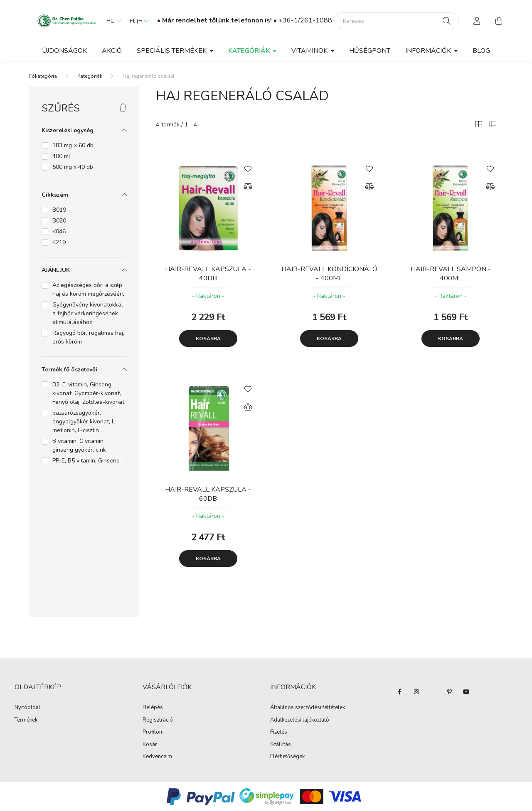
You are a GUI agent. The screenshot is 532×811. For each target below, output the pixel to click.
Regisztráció (158, 720)
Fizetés (279, 732)
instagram (416, 692)
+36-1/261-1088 (305, 20)
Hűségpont (370, 51)
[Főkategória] (43, 76)
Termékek (26, 720)
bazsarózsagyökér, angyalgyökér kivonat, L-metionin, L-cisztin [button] (85, 422)
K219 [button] (59, 242)
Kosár (150, 745)
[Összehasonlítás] (248, 187)
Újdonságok (64, 51)
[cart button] (499, 21)
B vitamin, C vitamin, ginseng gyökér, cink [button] (79, 445)
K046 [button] (59, 231)
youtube (466, 692)
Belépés (153, 708)
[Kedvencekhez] (248, 168)
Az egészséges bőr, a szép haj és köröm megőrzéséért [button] (88, 289)
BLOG (481, 51)
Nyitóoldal (27, 708)
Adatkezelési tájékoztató (300, 720)
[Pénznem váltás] (137, 21)
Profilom (153, 732)
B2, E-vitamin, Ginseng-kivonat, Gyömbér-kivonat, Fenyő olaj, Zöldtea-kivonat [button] (88, 393)
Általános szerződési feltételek (308, 708)
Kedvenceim (157, 757)
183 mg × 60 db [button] (73, 145)
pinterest (450, 692)
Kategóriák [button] (250, 51)
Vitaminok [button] (310, 51)
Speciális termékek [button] (172, 51)
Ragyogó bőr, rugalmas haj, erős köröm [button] (88, 337)
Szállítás (281, 745)
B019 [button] (59, 210)
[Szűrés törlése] (123, 108)
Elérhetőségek (287, 757)
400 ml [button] (61, 156)
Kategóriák (90, 76)
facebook (400, 692)
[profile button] (477, 21)
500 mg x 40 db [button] (73, 167)
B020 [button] (59, 221)
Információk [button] (429, 51)
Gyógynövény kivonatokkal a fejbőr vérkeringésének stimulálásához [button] (88, 313)
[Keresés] (397, 21)
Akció (112, 51)
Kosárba (208, 339)
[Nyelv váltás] (112, 21)
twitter (433, 692)
